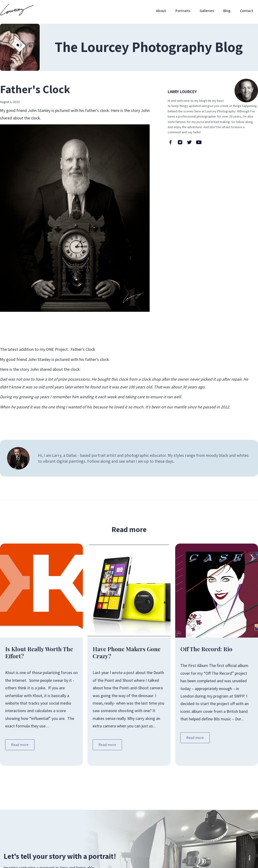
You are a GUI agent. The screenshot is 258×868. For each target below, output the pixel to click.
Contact (247, 11)
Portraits (183, 11)
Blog (227, 11)
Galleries (207, 11)
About (161, 11)
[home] (17, 10)
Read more (20, 745)
